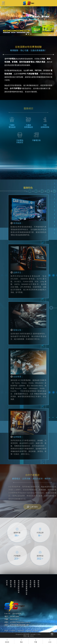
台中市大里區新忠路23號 (19, 625)
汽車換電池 (28, 631)
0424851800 (15, 617)
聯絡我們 (39, 584)
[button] (26, 34)
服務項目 (15, 584)
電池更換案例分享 (27, 588)
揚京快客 (26, 634)
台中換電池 (12, 631)
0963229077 (15, 619)
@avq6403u (17, 614)
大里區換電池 (20, 631)
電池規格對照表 (19, 587)
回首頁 (7, 583)
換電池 (6, 631)
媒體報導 (35, 584)
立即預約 (39, 507)
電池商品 (31, 584)
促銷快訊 (23, 584)
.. (41, 634)
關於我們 (11, 584)
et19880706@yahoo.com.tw (20, 622)
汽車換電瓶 (35, 631)
